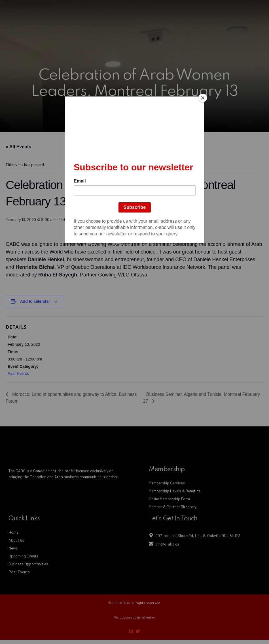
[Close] (203, 98)
